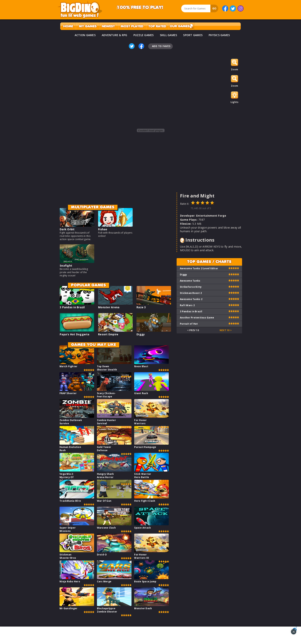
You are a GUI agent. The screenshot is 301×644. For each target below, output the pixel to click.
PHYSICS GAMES (219, 35)
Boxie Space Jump (145, 581)
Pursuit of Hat (189, 324)
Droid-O (102, 555)
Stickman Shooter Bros (68, 556)
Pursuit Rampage (145, 447)
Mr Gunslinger (68, 608)
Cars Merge (104, 581)
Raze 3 (141, 307)
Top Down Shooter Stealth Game (107, 370)
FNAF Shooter (68, 393)
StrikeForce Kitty (191, 287)
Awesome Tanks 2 (191, 299)
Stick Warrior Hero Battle (143, 476)
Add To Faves (161, 46)
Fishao (103, 229)
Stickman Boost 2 (191, 293)
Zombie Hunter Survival (106, 422)
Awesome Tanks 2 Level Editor (199, 268)
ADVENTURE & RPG (115, 35)
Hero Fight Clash (145, 501)
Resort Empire (108, 334)
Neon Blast (141, 366)
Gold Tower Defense (104, 449)
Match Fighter (68, 366)
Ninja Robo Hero (70, 581)
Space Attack (143, 528)
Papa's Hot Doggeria (74, 334)
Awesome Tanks (190, 281)
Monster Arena (109, 307)
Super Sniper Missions (68, 529)
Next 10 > (226, 330)
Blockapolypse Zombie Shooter (107, 610)
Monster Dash (143, 608)
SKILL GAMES (169, 35)
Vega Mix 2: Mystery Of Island (67, 477)
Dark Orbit (67, 229)
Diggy (141, 334)
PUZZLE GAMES (144, 35)
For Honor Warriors (140, 422)
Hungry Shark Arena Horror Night (105, 477)
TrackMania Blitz (70, 501)
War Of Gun (104, 501)
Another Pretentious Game (197, 318)
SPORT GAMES (193, 35)
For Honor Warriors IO (142, 556)
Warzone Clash (106, 528)
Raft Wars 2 (187, 305)
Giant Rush (141, 393)
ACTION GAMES (85, 35)
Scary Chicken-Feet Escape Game (106, 397)
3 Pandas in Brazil (72, 307)
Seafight (66, 266)
